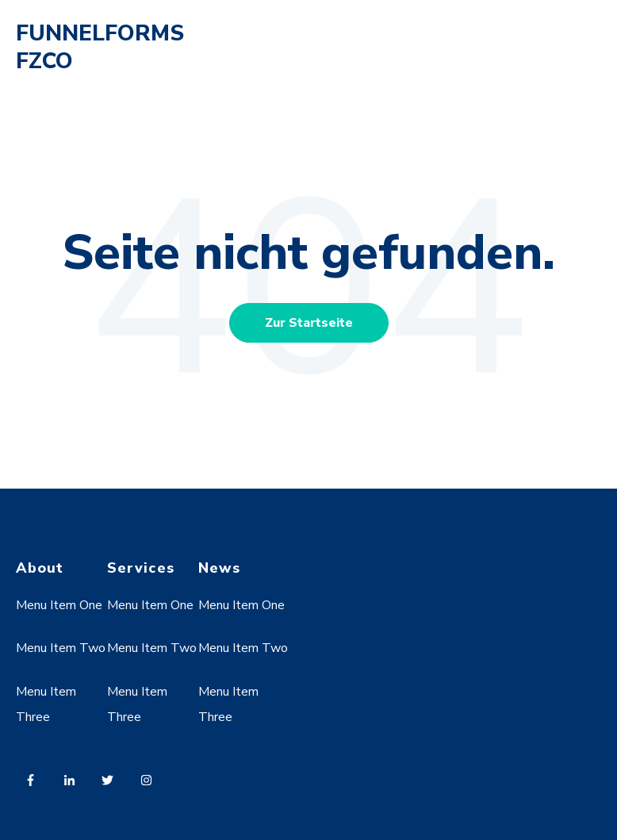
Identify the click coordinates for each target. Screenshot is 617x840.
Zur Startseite (309, 323)
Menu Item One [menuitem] (59, 605)
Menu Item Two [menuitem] (61, 648)
